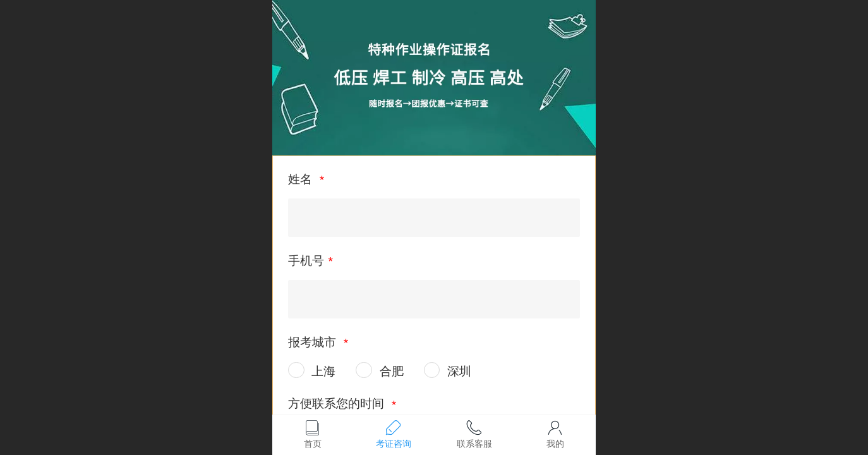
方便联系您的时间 (338, 403)
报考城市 (314, 342)
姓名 (302, 179)
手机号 (306, 261)
